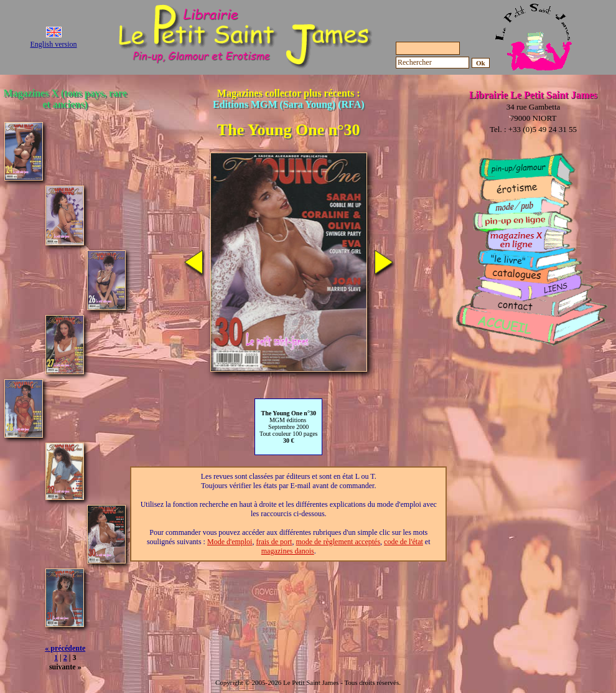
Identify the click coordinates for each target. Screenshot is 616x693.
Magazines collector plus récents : (289, 99)
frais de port (274, 542)
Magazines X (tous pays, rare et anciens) (65, 99)
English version (54, 44)
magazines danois (288, 551)
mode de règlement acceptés (338, 542)
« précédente (65, 648)
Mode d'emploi (230, 542)
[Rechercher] (432, 63)
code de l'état (404, 542)
